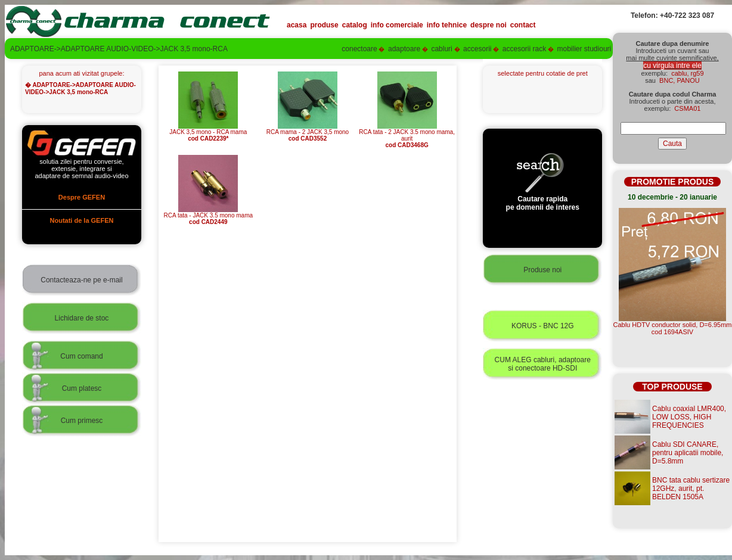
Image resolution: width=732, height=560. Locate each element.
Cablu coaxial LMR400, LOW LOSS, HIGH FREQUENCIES (689, 417)
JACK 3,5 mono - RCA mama (208, 133)
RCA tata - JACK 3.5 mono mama (209, 216)
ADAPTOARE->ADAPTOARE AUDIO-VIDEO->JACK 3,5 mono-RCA (80, 88)
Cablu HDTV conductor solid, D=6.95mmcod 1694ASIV (673, 328)
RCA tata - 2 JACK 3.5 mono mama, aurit (407, 136)
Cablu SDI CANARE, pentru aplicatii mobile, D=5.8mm (688, 453)
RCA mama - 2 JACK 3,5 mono (308, 133)
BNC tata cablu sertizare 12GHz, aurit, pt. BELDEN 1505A (691, 489)
